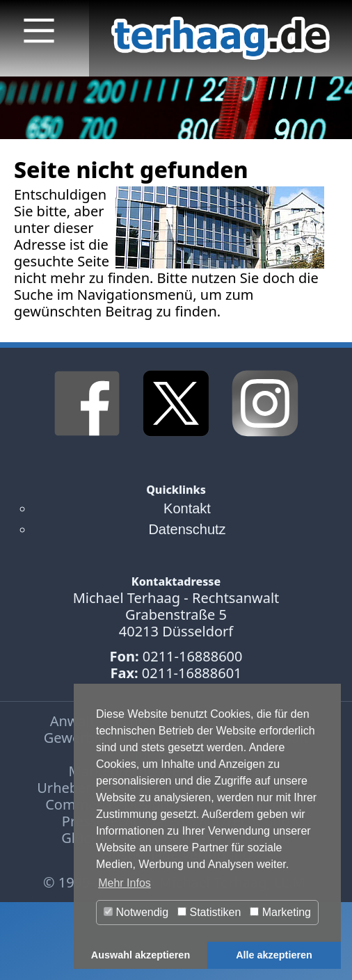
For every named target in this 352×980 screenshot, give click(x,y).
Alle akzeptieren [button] (274, 955)
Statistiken (209, 912)
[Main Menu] (39, 31)
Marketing (280, 912)
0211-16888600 (193, 656)
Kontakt (187, 508)
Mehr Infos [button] (125, 883)
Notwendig (136, 912)
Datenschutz (187, 529)
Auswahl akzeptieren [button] (141, 955)
